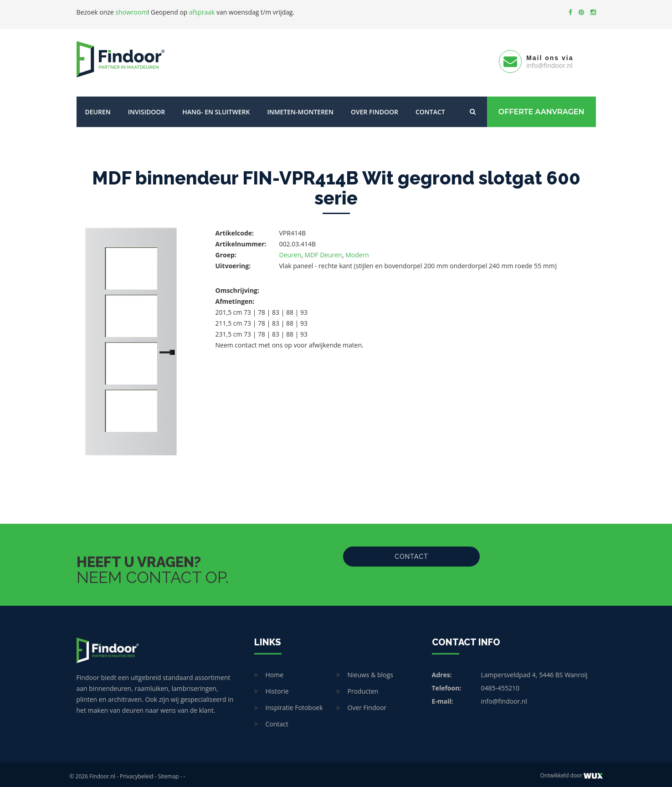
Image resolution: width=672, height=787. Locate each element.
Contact (430, 108)
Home (275, 671)
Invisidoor (146, 108)
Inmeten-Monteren (300, 108)
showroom (131, 12)
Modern (357, 251)
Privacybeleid (137, 773)
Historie (277, 687)
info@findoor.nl (504, 698)
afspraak (202, 12)
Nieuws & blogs (370, 671)
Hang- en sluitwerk (216, 108)
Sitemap (169, 773)
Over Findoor (374, 108)
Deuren (98, 108)
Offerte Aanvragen (541, 108)
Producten (363, 687)
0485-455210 (500, 684)
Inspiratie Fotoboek (294, 704)
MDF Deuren (323, 251)
